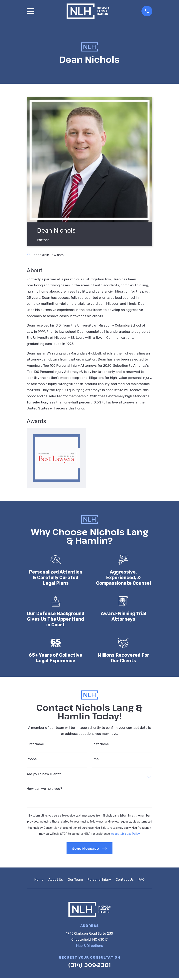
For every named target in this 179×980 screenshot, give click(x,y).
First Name (35, 744)
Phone (32, 759)
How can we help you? (44, 789)
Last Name (100, 744)
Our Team (75, 879)
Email (96, 759)
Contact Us (125, 879)
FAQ (142, 879)
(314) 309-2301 (90, 965)
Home (39, 879)
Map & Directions (89, 946)
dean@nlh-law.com (49, 255)
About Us (56, 879)
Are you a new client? (44, 774)
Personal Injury (99, 879)
